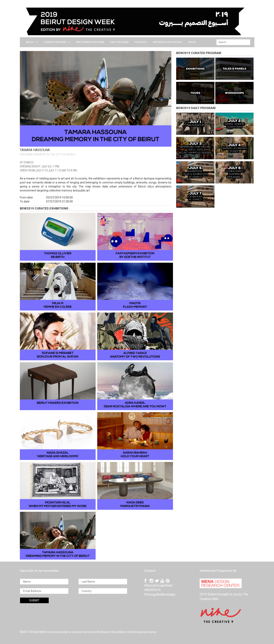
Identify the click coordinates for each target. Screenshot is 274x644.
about (32, 42)
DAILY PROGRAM (119, 42)
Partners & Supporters (167, 42)
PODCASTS (141, 42)
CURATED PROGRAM (57, 42)
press (192, 42)
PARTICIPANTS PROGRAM (90, 42)
